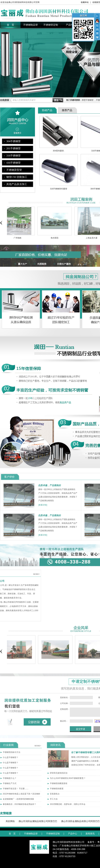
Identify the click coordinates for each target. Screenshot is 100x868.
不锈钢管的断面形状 (59, 785)
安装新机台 (55, 796)
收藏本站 (85, 2)
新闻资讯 (90, 834)
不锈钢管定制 (51, 25)
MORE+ (38, 747)
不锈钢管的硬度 (57, 790)
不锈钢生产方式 (10, 785)
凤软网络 (10, 821)
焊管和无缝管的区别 (59, 775)
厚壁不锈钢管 (88, 100)
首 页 (10, 25)
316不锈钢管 (13, 156)
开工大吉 (54, 801)
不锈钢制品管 (31, 25)
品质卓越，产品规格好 (50, 487)
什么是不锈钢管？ (11, 759)
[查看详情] (43, 507)
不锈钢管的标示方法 (12, 754)
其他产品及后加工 (17, 184)
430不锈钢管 (13, 163)
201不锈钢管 (13, 148)
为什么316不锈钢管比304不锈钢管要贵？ (68, 780)
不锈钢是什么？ (10, 780)
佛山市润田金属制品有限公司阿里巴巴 (38, 821)
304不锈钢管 (13, 141)
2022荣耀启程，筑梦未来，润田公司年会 (68, 806)
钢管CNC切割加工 (17, 177)
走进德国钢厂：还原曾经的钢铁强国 (18, 801)
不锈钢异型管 (14, 170)
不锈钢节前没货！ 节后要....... (16, 790)
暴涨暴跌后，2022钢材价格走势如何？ (20, 806)
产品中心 (71, 25)
